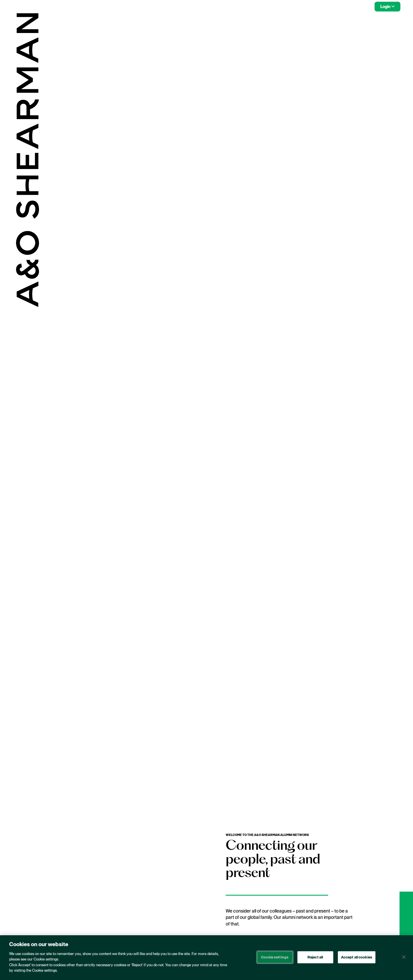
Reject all (315, 957)
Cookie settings (275, 957)
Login (385, 7)
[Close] (404, 957)
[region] (206, 958)
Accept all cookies (357, 957)
